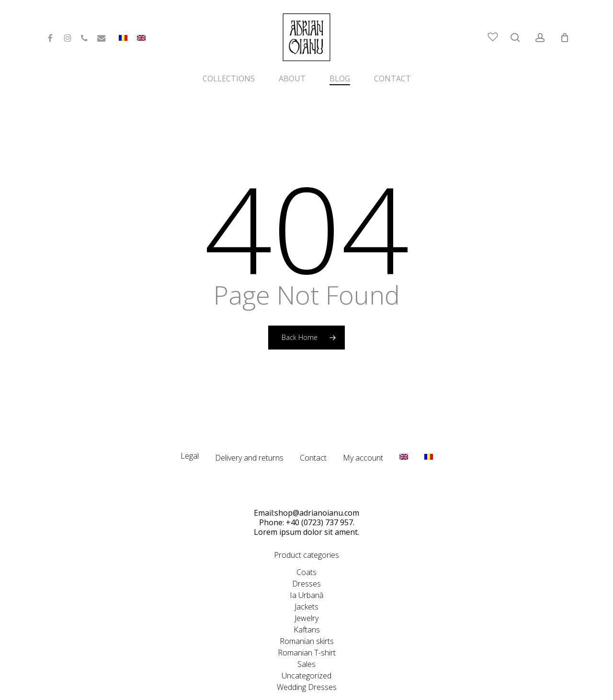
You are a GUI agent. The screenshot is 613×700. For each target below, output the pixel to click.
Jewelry (306, 597)
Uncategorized (306, 655)
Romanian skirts (307, 620)
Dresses (306, 563)
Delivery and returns (249, 437)
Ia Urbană (306, 574)
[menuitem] (141, 42)
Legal (190, 435)
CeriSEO (387, 688)
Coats (306, 551)
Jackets (306, 586)
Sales (306, 643)
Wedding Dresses (307, 666)
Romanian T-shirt (307, 632)
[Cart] (565, 37)
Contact (313, 437)
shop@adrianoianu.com (317, 492)
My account (363, 437)
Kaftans (307, 609)
